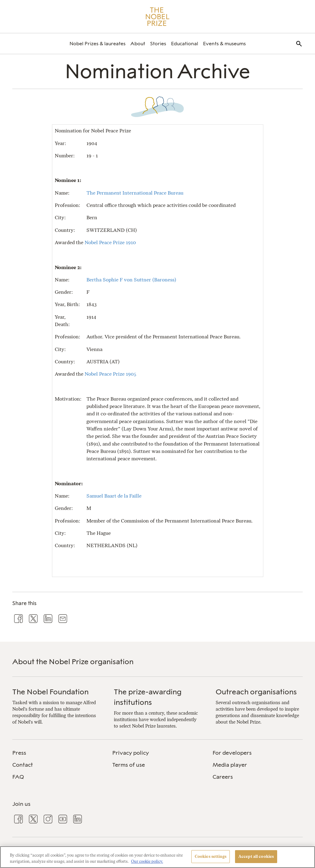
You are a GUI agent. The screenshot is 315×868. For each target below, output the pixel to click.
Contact (23, 765)
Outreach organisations (256, 692)
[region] (157, 857)
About (138, 44)
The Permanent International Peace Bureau (135, 193)
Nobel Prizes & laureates (98, 44)
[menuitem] (98, 44)
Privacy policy (131, 753)
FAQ (18, 777)
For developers (232, 753)
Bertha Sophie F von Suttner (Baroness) (131, 280)
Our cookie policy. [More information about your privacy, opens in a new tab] (147, 861)
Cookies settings (211, 856)
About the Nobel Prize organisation (73, 662)
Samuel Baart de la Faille (114, 496)
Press (19, 753)
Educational (185, 44)
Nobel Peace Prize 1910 (110, 242)
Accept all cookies (256, 856)
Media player (230, 765)
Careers (223, 777)
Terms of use (129, 765)
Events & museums (224, 44)
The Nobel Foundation (50, 692)
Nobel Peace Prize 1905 (110, 374)
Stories (158, 44)
